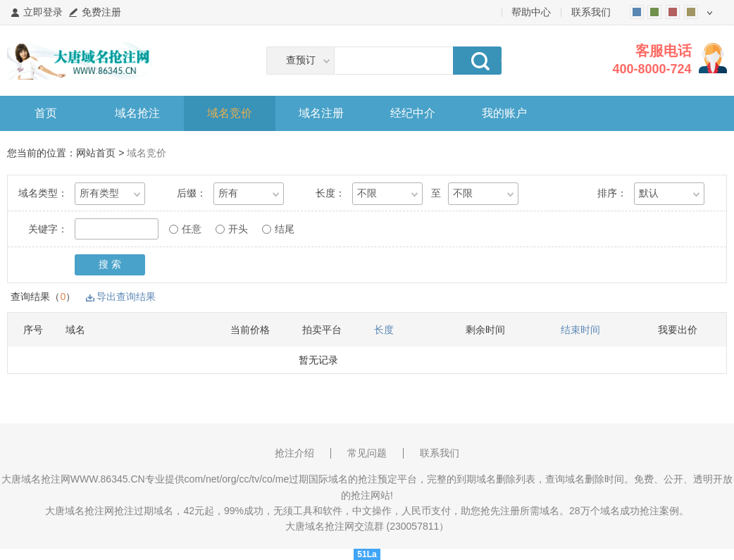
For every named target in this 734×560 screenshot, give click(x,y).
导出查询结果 (126, 297)
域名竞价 (230, 113)
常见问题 (367, 453)
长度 (384, 330)
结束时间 (580, 330)
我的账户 (504, 113)
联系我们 (591, 12)
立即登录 (43, 12)
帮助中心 (531, 12)
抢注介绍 (294, 453)
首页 (46, 113)
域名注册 (321, 113)
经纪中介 (413, 113)
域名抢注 (137, 113)
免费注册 (101, 12)
